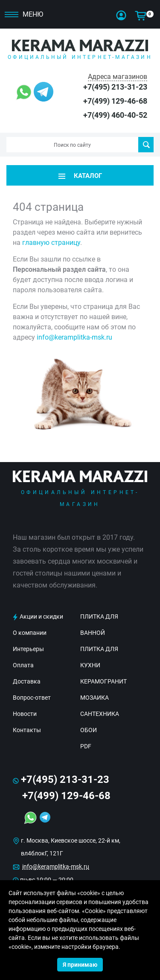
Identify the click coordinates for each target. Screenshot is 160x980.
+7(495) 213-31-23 (115, 87)
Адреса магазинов (118, 77)
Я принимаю (80, 965)
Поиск (146, 145)
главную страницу (51, 243)
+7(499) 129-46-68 (115, 101)
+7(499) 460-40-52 (115, 115)
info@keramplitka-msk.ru (74, 337)
